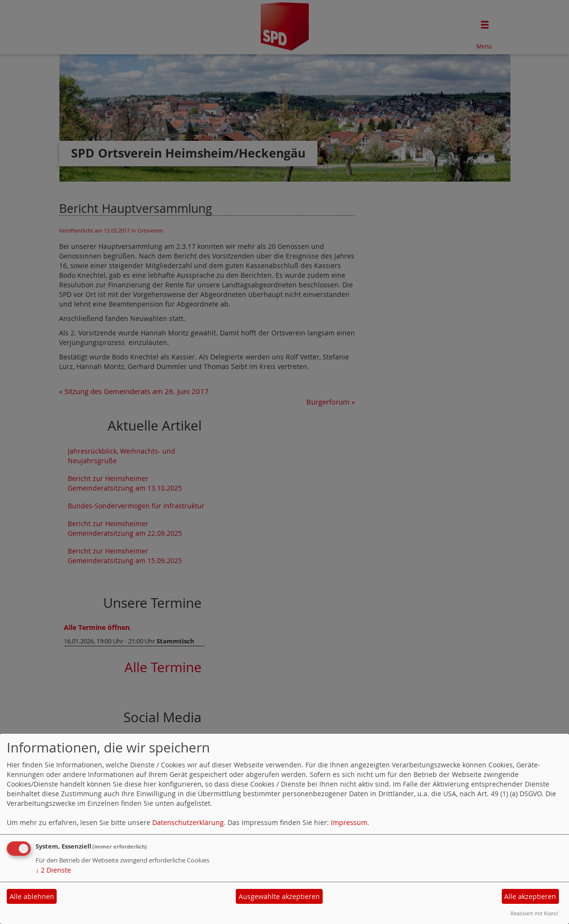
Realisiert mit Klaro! (534, 913)
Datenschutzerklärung (188, 822)
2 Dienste (53, 870)
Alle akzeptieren (530, 896)
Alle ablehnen (32, 896)
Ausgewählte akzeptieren (279, 896)
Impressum (349, 822)
